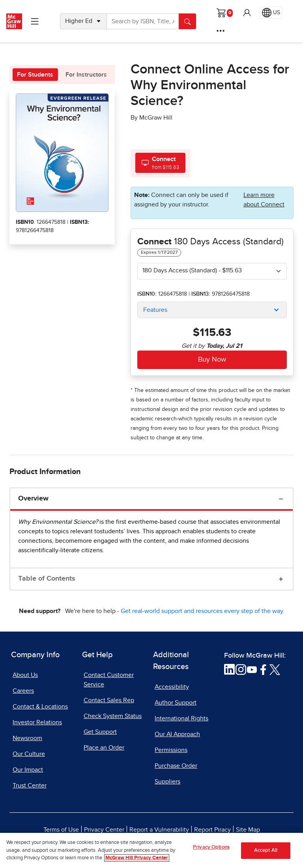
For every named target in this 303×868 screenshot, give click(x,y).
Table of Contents (47, 579)
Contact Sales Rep (109, 700)
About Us (25, 675)
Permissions (171, 750)
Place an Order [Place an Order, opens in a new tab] (104, 748)
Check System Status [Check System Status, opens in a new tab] (113, 716)
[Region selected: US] (271, 13)
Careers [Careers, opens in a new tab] (23, 691)
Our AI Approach (177, 734)
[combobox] (212, 271)
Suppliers (167, 782)
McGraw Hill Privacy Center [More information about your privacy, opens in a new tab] (137, 860)
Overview (33, 499)
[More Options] (221, 31)
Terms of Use (61, 830)
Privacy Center (104, 830)
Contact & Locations (40, 707)
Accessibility (172, 687)
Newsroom (27, 738)
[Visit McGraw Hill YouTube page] (252, 669)
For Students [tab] (35, 75)
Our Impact (28, 770)
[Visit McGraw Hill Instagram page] (241, 669)
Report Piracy (212, 830)
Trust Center (30, 786)
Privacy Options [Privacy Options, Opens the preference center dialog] (211, 849)
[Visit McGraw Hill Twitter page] (275, 669)
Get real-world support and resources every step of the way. (203, 611)
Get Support (100, 732)
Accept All (266, 852)
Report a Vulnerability (159, 830)
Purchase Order (176, 766)
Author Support (176, 703)
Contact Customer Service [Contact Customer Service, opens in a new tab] (109, 680)
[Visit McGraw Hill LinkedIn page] (229, 669)
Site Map (248, 830)
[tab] (160, 163)
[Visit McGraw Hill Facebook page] (263, 669)
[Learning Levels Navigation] (35, 21)
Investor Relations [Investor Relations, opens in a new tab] (37, 722)
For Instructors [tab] (86, 75)
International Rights (181, 718)
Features (155, 310)
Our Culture (29, 754)
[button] (247, 13)
